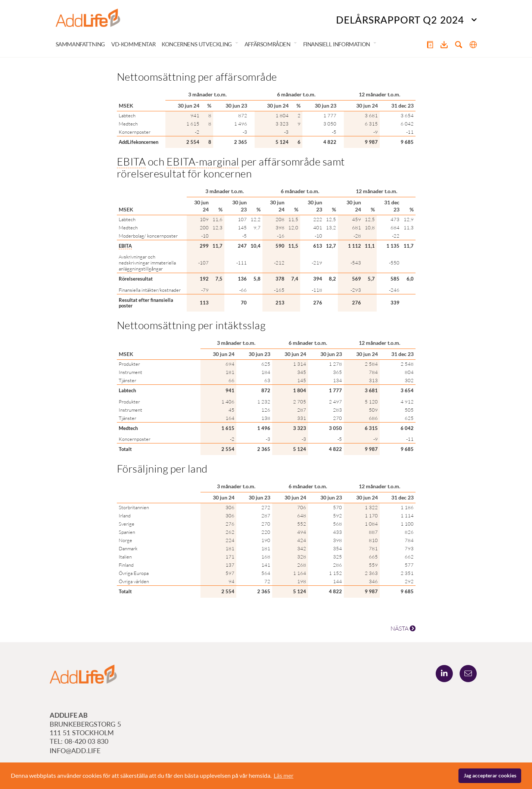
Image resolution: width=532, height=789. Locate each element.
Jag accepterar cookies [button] (490, 775)
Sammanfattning (80, 44)
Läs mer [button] (284, 775)
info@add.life (75, 751)
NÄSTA (403, 628)
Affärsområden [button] (267, 44)
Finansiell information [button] (337, 44)
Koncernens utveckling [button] (197, 44)
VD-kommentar (133, 44)
